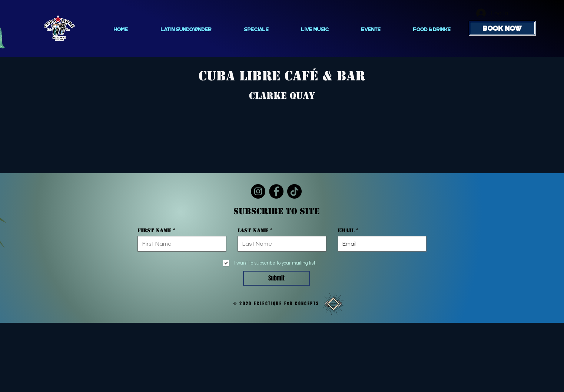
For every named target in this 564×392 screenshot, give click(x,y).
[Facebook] (276, 191)
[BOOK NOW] (502, 28)
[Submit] (276, 278)
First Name (154, 230)
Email (346, 230)
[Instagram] (258, 191)
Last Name (253, 230)
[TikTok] (294, 191)
